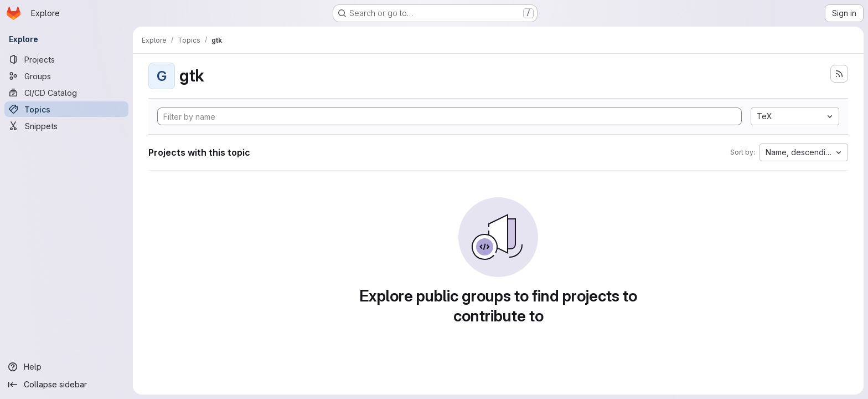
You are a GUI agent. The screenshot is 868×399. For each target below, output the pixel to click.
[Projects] (66, 59)
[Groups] (66, 76)
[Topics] (66, 109)
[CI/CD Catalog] (66, 93)
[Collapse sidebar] (66, 385)
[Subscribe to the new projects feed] (839, 74)
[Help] (66, 367)
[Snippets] (66, 126)
